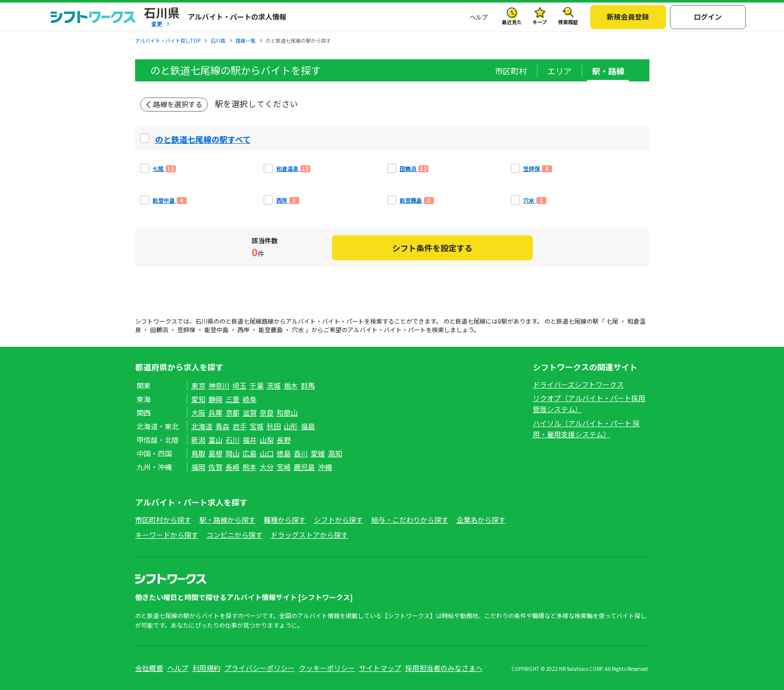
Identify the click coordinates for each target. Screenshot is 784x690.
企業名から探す (481, 520)
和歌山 (287, 413)
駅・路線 (608, 71)
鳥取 (198, 453)
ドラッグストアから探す (309, 535)
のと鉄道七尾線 (241, 321)
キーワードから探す (167, 535)
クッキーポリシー (327, 668)
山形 (291, 426)
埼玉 (240, 385)
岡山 (233, 453)
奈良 (267, 413)
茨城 (274, 385)
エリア (559, 71)
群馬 (308, 385)
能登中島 (216, 329)
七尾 (612, 321)
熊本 (250, 467)
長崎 (233, 467)
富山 (215, 440)
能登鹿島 (271, 329)
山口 (267, 453)
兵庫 (215, 413)
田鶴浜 (159, 329)
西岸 (244, 329)
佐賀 (215, 467)
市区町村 (511, 71)
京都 (233, 413)
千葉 (257, 385)
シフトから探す (339, 520)
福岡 (198, 467)
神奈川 (219, 385)
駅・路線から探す (228, 520)
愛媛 (318, 453)
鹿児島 (304, 467)
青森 (222, 426)
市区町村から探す (163, 520)
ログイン (708, 17)
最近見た (512, 22)
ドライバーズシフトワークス (578, 384)
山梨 (267, 440)
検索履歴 (568, 22)
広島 (250, 453)
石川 (233, 440)
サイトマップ (380, 668)
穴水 (298, 329)
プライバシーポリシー (260, 668)
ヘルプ (479, 17)
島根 (215, 453)
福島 (308, 426)
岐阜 (250, 399)
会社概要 (149, 668)
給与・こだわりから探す (410, 520)
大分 (267, 467)
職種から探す (285, 520)
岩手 (240, 426)
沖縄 (325, 467)
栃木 (291, 385)
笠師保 (186, 329)
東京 (198, 385)
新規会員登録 (628, 17)
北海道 (202, 426)
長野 (284, 440)
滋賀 (250, 413)
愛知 (198, 399)
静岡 (215, 399)
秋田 (274, 426)
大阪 (198, 413)
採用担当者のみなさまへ (444, 668)
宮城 (257, 426)
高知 (335, 453)
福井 (250, 440)
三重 (233, 399)
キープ (540, 22)
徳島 (284, 453)
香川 (301, 453)
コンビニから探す (235, 535)
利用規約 (206, 668)
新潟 (198, 440)
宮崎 (284, 467)
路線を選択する (178, 104)
